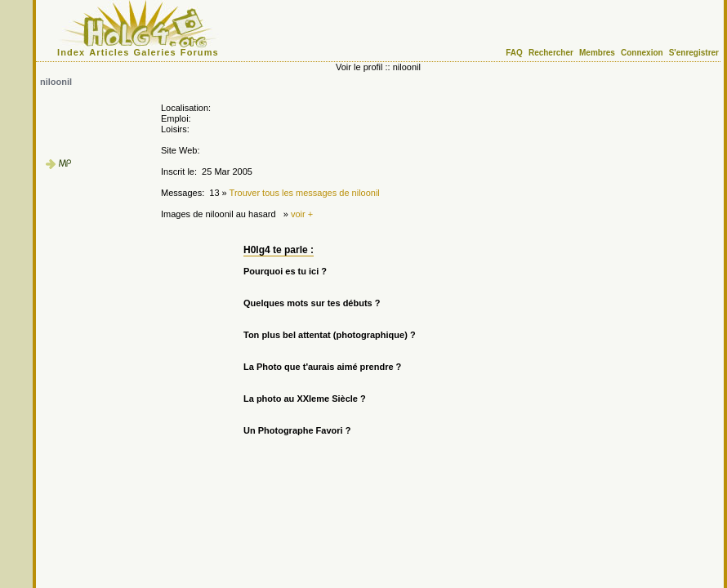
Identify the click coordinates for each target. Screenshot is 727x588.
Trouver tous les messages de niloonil (305, 193)
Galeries (155, 52)
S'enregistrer (694, 53)
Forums (200, 52)
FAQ (514, 53)
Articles (109, 52)
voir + (302, 214)
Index (71, 52)
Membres (597, 53)
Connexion (642, 53)
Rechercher (551, 53)
